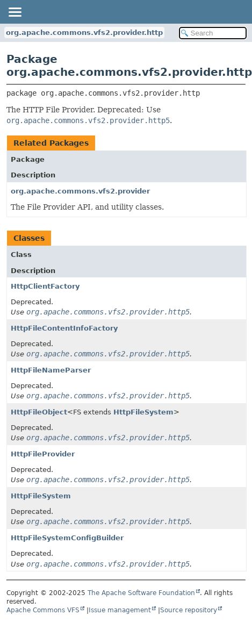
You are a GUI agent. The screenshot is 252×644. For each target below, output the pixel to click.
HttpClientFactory (45, 286)
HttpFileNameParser (51, 370)
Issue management (120, 610)
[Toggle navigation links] (15, 12)
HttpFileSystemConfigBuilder (67, 538)
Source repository (189, 610)
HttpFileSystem (143, 412)
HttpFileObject (39, 412)
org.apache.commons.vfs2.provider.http (84, 33)
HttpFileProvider (43, 454)
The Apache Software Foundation (141, 593)
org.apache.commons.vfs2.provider (80, 191)
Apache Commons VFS (43, 610)
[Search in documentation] (213, 33)
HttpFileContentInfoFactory (64, 328)
